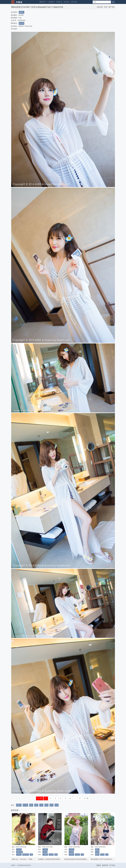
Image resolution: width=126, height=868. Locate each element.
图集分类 (42, 2)
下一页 (86, 798)
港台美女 (67, 2)
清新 (36, 805)
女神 (57, 805)
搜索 (113, 2)
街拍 (56, 854)
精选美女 (52, 2)
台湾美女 (45, 849)
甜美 (51, 805)
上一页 (40, 798)
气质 (41, 805)
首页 (106, 7)
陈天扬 (22, 23)
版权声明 (105, 865)
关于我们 (112, 865)
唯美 (31, 805)
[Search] (102, 2)
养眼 (46, 805)
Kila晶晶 (45, 852)
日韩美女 (59, 2)
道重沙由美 (19, 852)
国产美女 (74, 2)
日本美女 (19, 849)
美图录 (99, 865)
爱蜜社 (22, 12)
